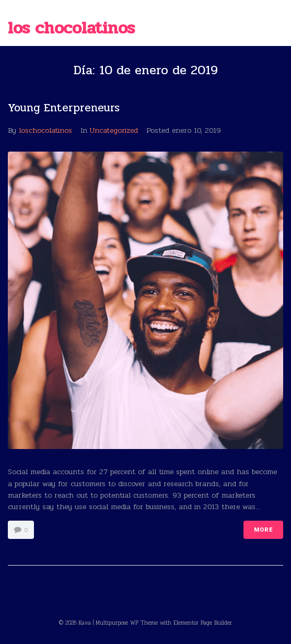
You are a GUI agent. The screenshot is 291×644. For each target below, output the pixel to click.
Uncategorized (114, 130)
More (263, 530)
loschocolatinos (45, 130)
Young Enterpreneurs (64, 108)
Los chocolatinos (71, 28)
